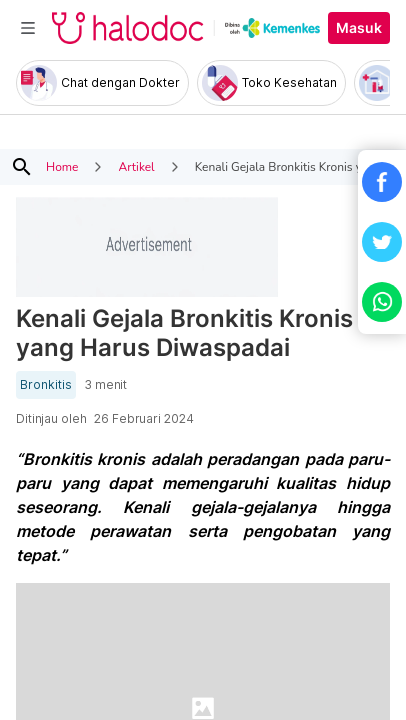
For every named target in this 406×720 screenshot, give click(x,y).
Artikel (136, 167)
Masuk (359, 28)
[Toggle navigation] (28, 28)
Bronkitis (46, 385)
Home (62, 167)
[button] (382, 182)
